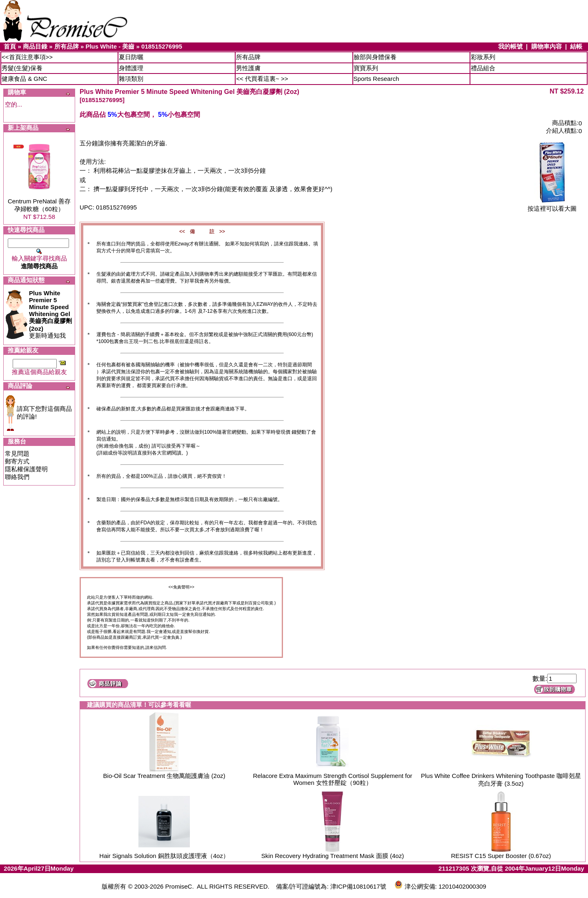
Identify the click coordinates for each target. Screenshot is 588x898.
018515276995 (162, 46)
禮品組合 (483, 68)
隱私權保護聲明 (26, 469)
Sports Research (376, 79)
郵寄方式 (17, 461)
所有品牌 (67, 46)
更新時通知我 (50, 314)
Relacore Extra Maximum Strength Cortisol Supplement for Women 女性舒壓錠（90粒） (332, 779)
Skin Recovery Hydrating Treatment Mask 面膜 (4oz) (333, 856)
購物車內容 (547, 46)
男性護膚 (248, 68)
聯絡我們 (17, 477)
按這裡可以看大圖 (552, 206)
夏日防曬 (131, 57)
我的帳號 (510, 46)
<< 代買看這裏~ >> (262, 79)
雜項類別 (131, 79)
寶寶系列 (366, 68)
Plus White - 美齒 (110, 46)
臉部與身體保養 (375, 57)
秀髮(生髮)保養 (22, 68)
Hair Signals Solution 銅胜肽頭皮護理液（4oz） (164, 856)
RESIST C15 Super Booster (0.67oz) (501, 856)
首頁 (10, 46)
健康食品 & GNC (24, 79)
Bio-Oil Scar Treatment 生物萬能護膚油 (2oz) (164, 776)
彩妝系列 (483, 57)
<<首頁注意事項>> (27, 57)
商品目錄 (35, 46)
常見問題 (17, 453)
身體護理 (131, 68)
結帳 (576, 46)
